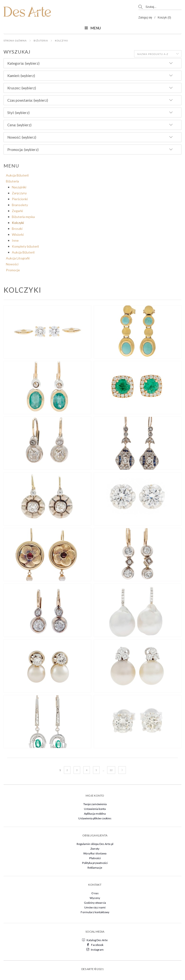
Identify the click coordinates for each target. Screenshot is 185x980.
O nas (95, 893)
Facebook (95, 945)
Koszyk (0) (164, 18)
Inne (15, 240)
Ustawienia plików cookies (95, 818)
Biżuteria (41, 41)
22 (111, 770)
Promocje (13, 270)
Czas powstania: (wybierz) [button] (28, 100)
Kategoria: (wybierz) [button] (23, 63)
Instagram (95, 950)
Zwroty (95, 849)
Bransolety (20, 205)
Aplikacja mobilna (95, 814)
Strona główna (15, 41)
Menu (93, 28)
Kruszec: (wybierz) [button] (22, 88)
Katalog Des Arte (95, 940)
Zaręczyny (19, 193)
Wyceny (95, 898)
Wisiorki (18, 234)
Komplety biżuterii (25, 246)
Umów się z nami (95, 907)
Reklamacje (95, 868)
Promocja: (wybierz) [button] (23, 150)
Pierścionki (20, 199)
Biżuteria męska (23, 217)
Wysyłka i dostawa (95, 853)
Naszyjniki (19, 187)
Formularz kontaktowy (95, 912)
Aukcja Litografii (18, 258)
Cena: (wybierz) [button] (19, 125)
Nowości (12, 264)
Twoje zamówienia (95, 804)
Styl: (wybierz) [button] (18, 113)
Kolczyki (62, 41)
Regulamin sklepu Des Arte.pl (95, 844)
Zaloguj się (145, 18)
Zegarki (17, 211)
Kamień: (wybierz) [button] (21, 76)
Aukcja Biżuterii (17, 175)
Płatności (95, 858)
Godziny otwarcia (95, 903)
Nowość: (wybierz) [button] (22, 137)
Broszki (17, 229)
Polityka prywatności (95, 863)
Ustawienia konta (95, 809)
